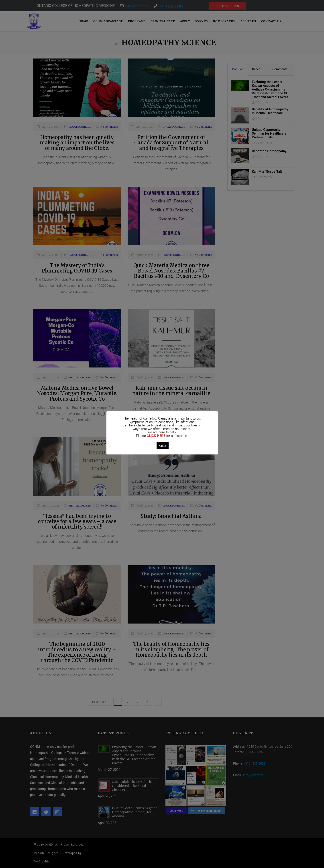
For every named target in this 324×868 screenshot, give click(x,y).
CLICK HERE (156, 436)
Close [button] (163, 445)
